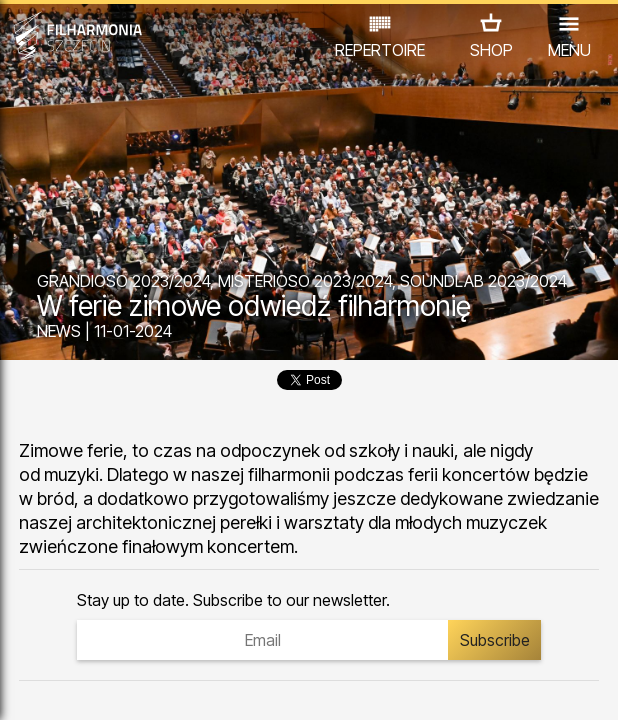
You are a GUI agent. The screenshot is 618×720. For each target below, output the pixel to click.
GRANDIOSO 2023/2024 (123, 281)
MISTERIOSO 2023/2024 (305, 281)
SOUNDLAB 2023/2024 (483, 281)
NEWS (59, 331)
